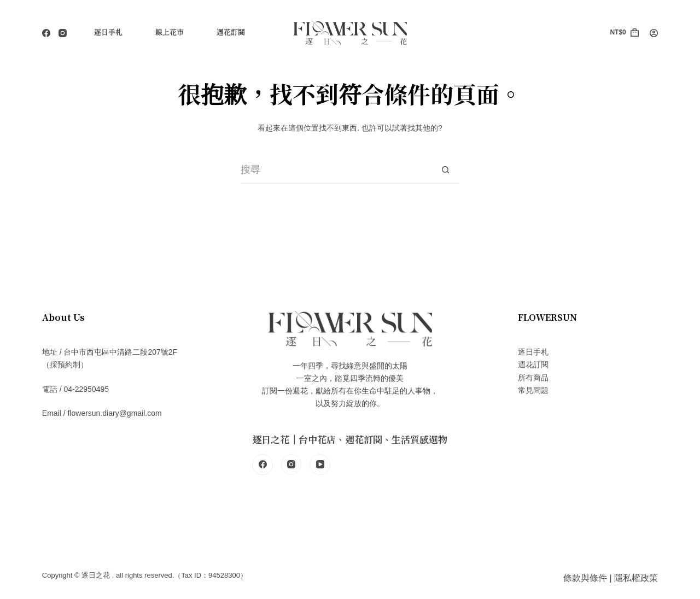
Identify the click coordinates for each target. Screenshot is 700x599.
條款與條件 (585, 578)
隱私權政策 (636, 578)
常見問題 (533, 390)
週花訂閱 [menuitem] (231, 33)
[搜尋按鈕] (446, 170)
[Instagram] (63, 33)
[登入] (654, 33)
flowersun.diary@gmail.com (114, 413)
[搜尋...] (336, 170)
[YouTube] (320, 465)
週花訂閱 (533, 365)
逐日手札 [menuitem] (108, 33)
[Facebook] (46, 33)
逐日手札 (533, 352)
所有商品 (533, 378)
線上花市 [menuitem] (170, 33)
